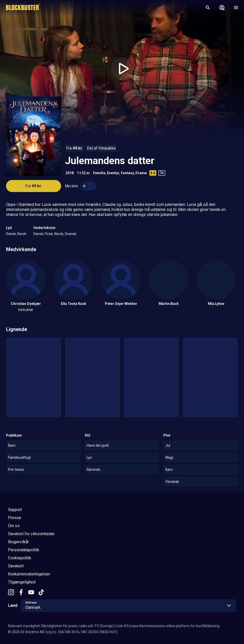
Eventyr (113, 173)
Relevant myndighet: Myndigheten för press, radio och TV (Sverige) (61, 626)
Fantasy (127, 173)
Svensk (71, 234)
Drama (141, 173)
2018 (70, 173)
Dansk (11, 234)
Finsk (49, 234)
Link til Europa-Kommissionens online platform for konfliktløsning (168, 626)
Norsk (22, 234)
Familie (99, 173)
